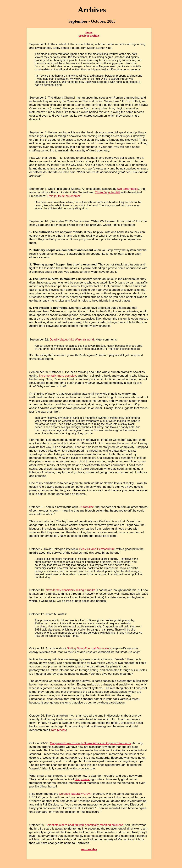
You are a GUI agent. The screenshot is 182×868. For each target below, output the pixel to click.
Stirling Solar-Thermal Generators (89, 648)
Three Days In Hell (107, 192)
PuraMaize (87, 507)
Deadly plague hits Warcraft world (72, 339)
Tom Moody (58, 730)
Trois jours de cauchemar (64, 196)
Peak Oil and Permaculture (97, 549)
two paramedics (128, 189)
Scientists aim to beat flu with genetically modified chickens (84, 825)
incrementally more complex (57, 376)
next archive (89, 849)
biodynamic (82, 779)
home (89, 32)
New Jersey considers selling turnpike (71, 590)
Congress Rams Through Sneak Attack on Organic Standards (90, 743)
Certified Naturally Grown (76, 794)
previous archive (89, 36)
